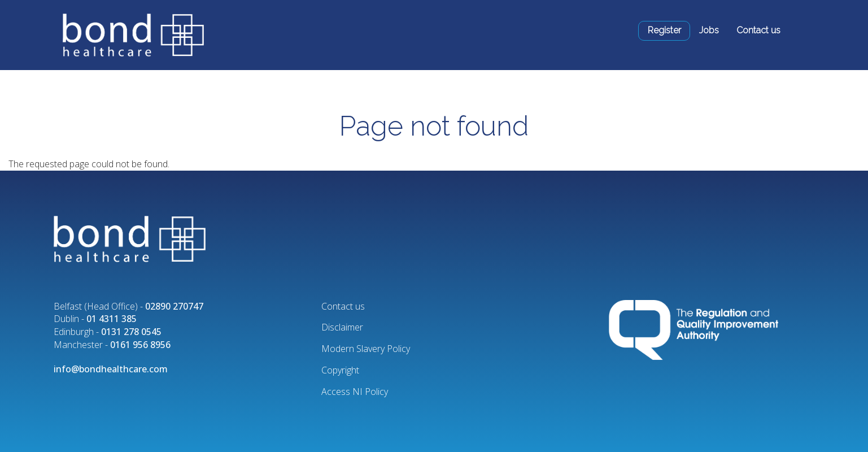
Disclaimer (342, 327)
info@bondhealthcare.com (111, 369)
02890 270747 (174, 306)
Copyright (340, 370)
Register (664, 30)
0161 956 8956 (140, 345)
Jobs (709, 30)
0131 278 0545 (131, 332)
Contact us (758, 30)
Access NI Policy (355, 392)
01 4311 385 (112, 319)
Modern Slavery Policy (366, 349)
